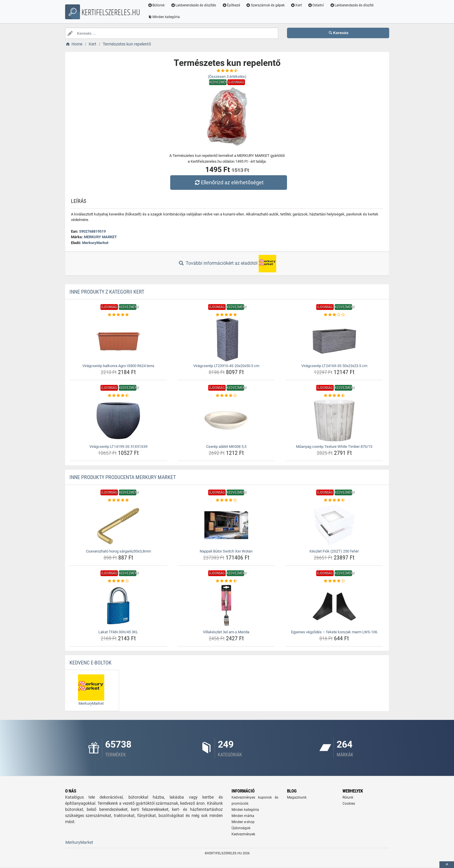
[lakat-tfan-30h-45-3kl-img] (118, 606)
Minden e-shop (243, 822)
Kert (296, 5)
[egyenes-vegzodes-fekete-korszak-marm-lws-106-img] (334, 606)
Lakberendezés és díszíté (352, 5)
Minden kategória (164, 17)
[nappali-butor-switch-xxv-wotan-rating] (226, 500)
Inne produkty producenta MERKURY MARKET (123, 477)
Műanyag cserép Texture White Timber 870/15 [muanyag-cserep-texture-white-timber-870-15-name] (334, 447)
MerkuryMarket (95, 243)
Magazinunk (297, 797)
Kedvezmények (243, 834)
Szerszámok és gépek (266, 5)
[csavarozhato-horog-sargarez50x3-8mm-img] (118, 525)
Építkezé (231, 5)
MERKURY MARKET (100, 237)
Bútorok (157, 5)
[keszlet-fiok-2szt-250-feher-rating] (334, 500)
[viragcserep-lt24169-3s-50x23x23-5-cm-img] (334, 340)
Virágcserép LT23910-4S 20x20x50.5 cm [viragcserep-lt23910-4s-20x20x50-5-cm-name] (226, 366)
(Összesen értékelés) (227, 77)
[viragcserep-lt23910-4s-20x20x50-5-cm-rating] (226, 315)
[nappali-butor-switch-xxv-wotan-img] (226, 525)
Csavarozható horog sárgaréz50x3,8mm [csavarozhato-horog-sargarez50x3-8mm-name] (118, 551)
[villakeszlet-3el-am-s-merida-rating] (226, 581)
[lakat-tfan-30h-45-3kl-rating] (118, 581)
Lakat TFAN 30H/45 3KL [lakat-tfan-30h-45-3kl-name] (118, 632)
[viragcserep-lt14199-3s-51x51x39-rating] (118, 396)
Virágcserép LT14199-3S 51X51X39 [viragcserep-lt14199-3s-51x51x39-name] (118, 447)
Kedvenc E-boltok (91, 663)
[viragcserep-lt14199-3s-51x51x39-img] (118, 420)
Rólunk (348, 797)
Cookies (349, 804)
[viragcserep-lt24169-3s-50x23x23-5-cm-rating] (334, 315)
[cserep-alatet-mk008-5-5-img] (226, 420)
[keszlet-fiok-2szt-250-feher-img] (334, 525)
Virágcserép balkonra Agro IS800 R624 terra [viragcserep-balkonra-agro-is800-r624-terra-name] (118, 366)
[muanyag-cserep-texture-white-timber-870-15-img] (334, 420)
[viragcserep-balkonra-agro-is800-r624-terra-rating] (118, 315)
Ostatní (316, 5)
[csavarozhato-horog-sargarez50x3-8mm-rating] (118, 500)
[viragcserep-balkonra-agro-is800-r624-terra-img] (118, 340)
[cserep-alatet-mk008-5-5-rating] (226, 396)
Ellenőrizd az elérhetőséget (228, 182)
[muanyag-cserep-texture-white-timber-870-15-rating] (334, 396)
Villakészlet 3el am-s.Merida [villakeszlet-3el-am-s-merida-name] (226, 632)
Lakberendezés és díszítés (194, 5)
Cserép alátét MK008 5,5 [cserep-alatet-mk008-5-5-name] (226, 447)
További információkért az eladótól (227, 264)
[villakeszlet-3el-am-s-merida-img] (226, 606)
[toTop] (447, 865)
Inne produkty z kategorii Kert (107, 292)
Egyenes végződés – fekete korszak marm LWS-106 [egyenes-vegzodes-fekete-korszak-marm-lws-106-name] (334, 632)
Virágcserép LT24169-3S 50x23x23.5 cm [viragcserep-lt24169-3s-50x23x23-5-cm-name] (334, 366)
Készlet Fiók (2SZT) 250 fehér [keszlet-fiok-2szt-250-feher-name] (334, 551)
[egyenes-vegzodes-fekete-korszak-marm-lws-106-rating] (334, 581)
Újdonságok (241, 828)
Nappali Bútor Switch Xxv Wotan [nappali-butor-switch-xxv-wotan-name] (226, 551)
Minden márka (243, 816)
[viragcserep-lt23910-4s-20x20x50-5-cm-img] (226, 340)
